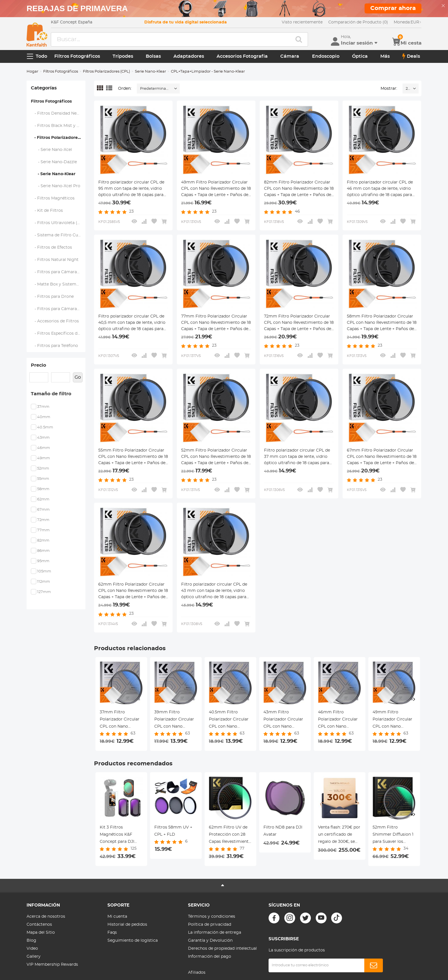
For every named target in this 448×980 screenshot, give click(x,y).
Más (385, 56)
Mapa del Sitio (41, 933)
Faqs (112, 933)
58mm (43, 489)
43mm (43, 438)
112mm (44, 582)
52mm (43, 469)
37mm (43, 407)
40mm (44, 417)
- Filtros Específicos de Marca (58, 334)
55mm (43, 479)
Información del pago (210, 957)
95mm (43, 561)
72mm (43, 520)
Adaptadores (189, 56)
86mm (43, 551)
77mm (43, 530)
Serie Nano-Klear (150, 72)
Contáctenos (39, 925)
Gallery (34, 957)
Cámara (290, 56)
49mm (44, 458)
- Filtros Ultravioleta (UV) (58, 223)
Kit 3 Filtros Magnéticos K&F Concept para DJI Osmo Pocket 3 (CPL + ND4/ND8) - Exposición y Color (120, 835)
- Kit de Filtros (47, 211)
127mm (44, 592)
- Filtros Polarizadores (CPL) (58, 138)
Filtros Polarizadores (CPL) (106, 72)
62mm (43, 499)
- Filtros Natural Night (55, 260)
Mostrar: (389, 89)
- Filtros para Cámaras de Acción (58, 309)
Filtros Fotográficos (77, 56)
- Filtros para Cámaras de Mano (58, 272)
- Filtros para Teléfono (55, 346)
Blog (31, 941)
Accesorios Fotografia (242, 56)
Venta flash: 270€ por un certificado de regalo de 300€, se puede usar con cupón (339, 835)
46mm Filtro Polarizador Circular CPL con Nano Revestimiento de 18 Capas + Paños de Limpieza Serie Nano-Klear (339, 720)
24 (408, 89)
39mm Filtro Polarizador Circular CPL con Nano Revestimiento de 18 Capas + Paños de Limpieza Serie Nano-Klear (175, 720)
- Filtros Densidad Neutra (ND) (58, 113)
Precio (38, 365)
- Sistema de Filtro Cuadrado (58, 235)
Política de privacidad (210, 925)
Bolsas (153, 56)
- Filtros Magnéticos (53, 198)
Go (78, 377)
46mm (44, 448)
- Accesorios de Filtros (55, 321)
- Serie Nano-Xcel (52, 150)
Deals (411, 56)
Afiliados (197, 973)
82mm (43, 541)
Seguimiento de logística (133, 941)
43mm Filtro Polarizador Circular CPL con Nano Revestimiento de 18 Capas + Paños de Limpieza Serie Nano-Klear (285, 720)
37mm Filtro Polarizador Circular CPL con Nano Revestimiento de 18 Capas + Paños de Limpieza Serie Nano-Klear (121, 720)
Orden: (125, 89)
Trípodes (123, 56)
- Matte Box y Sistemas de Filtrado (58, 284)
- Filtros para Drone (52, 297)
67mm (43, 510)
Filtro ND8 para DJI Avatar (283, 831)
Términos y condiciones (212, 917)
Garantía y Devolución (210, 941)
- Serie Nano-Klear (53, 174)
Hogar (32, 72)
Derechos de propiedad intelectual (222, 949)
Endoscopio (326, 56)
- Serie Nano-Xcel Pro (56, 186)
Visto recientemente (302, 22)
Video (32, 949)
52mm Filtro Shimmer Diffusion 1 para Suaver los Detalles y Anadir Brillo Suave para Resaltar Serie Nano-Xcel (393, 835)
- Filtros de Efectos (52, 248)
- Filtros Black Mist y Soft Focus (58, 126)
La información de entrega (215, 933)
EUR (408, 22)
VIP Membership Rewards (52, 965)
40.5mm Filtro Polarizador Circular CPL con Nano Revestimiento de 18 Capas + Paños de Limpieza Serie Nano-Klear (230, 720)
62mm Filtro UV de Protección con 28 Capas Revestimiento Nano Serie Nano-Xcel (230, 835)
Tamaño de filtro (51, 394)
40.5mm (45, 427)
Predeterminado (155, 89)
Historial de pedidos (127, 925)
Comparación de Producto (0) (358, 22)
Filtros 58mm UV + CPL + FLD (173, 831)
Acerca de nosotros (46, 917)
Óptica (360, 56)
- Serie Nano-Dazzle (54, 162)
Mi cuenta (117, 917)
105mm (44, 571)
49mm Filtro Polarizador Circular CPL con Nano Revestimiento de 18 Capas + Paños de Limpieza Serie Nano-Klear (394, 720)
